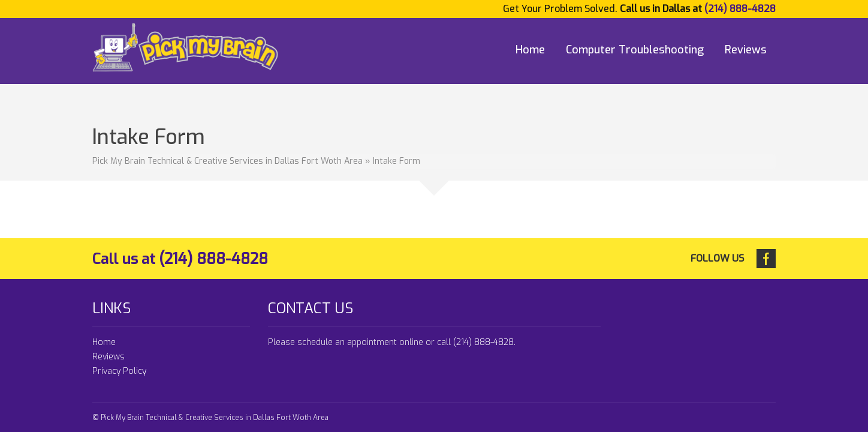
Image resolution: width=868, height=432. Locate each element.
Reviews (746, 50)
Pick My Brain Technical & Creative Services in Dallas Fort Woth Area (227, 161)
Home (530, 50)
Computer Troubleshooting (635, 50)
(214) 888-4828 (740, 9)
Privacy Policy (119, 371)
